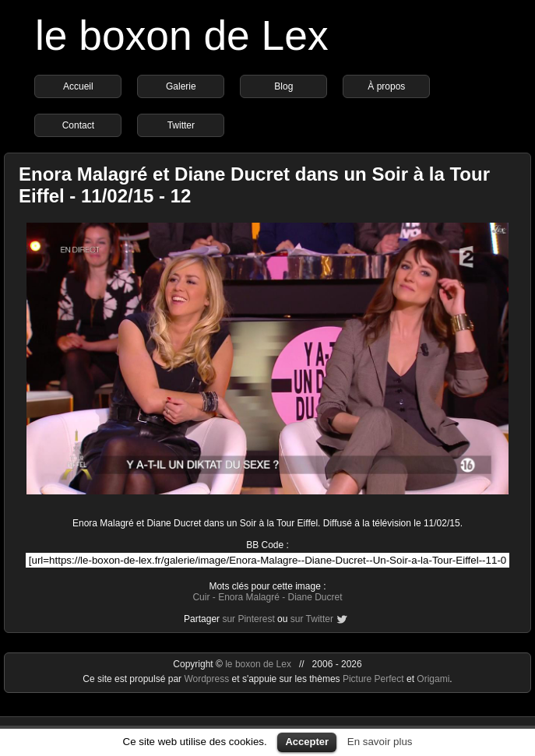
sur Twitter (312, 619)
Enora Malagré (249, 597)
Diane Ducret (315, 597)
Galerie (181, 86)
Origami (433, 679)
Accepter (307, 742)
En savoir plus (380, 742)
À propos (386, 86)
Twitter (181, 125)
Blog (283, 86)
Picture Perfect (373, 679)
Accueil (78, 86)
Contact (78, 125)
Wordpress (208, 679)
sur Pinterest (248, 619)
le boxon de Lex (182, 35)
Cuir (201, 597)
